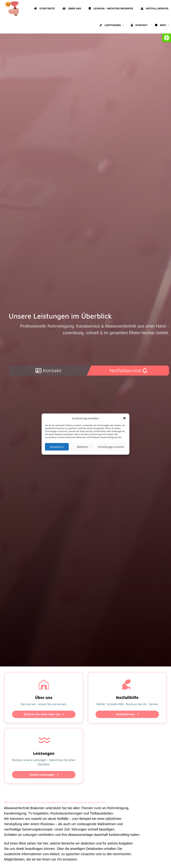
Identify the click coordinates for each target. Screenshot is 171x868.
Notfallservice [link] (127, 714)
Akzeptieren (57, 447)
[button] (124, 418)
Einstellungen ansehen (111, 447)
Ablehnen (82, 447)
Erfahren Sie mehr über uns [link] (44, 714)
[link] (167, 38)
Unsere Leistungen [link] (44, 775)
